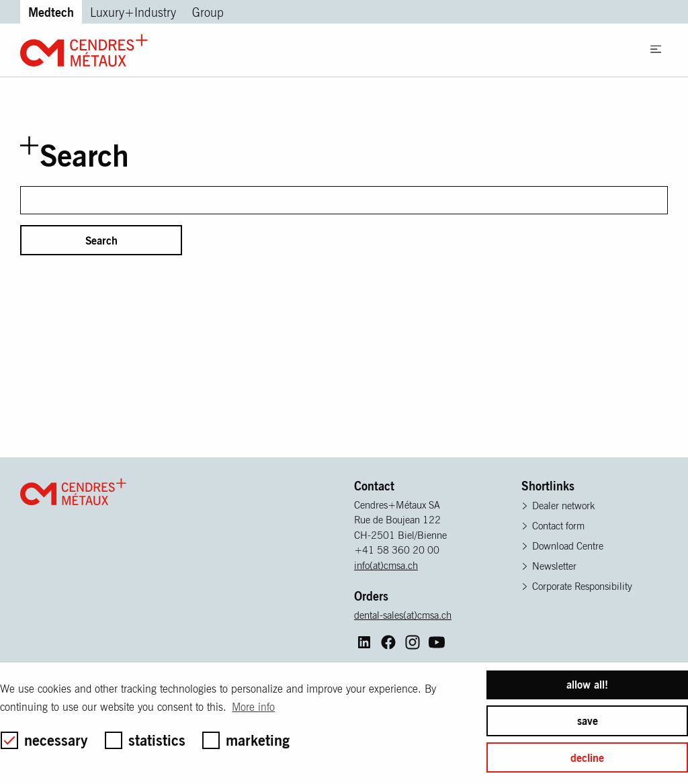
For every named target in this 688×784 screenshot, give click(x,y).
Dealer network (563, 506)
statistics (145, 740)
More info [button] (253, 707)
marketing (246, 740)
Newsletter (554, 566)
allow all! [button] (587, 685)
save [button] (588, 721)
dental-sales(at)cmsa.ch (403, 615)
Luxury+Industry (133, 12)
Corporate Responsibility (582, 586)
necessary (44, 740)
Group (208, 12)
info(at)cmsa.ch (386, 565)
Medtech (51, 12)
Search (101, 241)
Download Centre (568, 546)
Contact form (558, 526)
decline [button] (587, 758)
